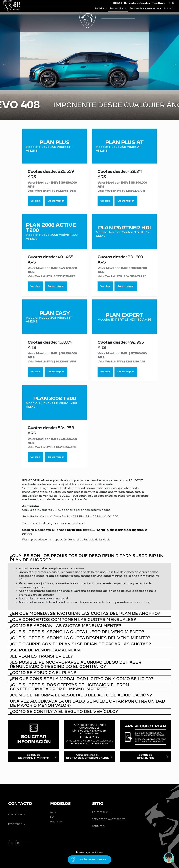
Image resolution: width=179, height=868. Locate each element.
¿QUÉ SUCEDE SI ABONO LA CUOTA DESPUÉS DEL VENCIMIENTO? (80, 638)
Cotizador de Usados (137, 3)
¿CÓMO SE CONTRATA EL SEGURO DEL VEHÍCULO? (64, 711)
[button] (4, 64)
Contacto (169, 8)
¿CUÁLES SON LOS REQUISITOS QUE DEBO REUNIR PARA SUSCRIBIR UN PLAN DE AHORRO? (87, 558)
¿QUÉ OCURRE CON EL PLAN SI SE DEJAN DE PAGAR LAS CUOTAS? (80, 644)
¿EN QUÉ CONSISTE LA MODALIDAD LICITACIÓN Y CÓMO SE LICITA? (82, 679)
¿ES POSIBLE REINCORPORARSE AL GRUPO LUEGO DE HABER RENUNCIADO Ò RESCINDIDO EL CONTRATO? (76, 664)
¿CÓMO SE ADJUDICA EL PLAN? (43, 672)
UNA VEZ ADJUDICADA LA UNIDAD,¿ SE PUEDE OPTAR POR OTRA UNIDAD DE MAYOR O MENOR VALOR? (87, 703)
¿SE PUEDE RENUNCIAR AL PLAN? (46, 650)
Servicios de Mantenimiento (144, 8)
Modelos (100, 8)
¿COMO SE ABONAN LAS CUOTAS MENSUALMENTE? (66, 626)
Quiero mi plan (56, 201)
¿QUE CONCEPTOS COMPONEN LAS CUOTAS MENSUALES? (73, 619)
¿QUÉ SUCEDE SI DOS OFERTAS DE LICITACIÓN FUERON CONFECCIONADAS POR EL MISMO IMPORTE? (69, 687)
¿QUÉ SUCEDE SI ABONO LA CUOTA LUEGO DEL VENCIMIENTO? (77, 632)
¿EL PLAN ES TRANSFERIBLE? (42, 656)
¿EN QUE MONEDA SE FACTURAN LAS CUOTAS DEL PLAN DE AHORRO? (85, 613)
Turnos (117, 3)
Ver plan (35, 201)
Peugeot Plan (117, 8)
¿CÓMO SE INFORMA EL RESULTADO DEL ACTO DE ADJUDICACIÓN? (81, 695)
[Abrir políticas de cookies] (89, 860)
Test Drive (159, 3)
